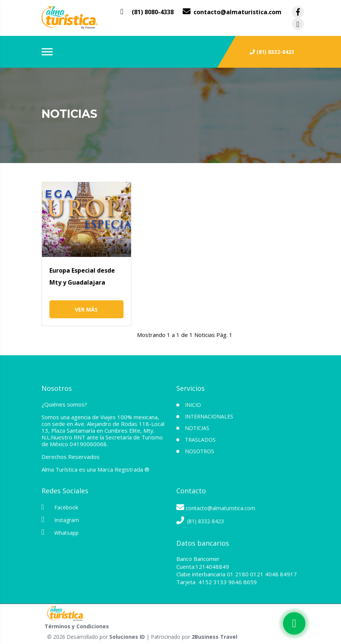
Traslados (200, 440)
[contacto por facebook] (298, 12)
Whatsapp (60, 532)
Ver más (86, 309)
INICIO (193, 405)
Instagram (60, 520)
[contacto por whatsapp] (147, 12)
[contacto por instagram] (298, 24)
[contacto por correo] (232, 12)
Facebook (60, 507)
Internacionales (209, 416)
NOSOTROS (200, 451)
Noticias (197, 428)
